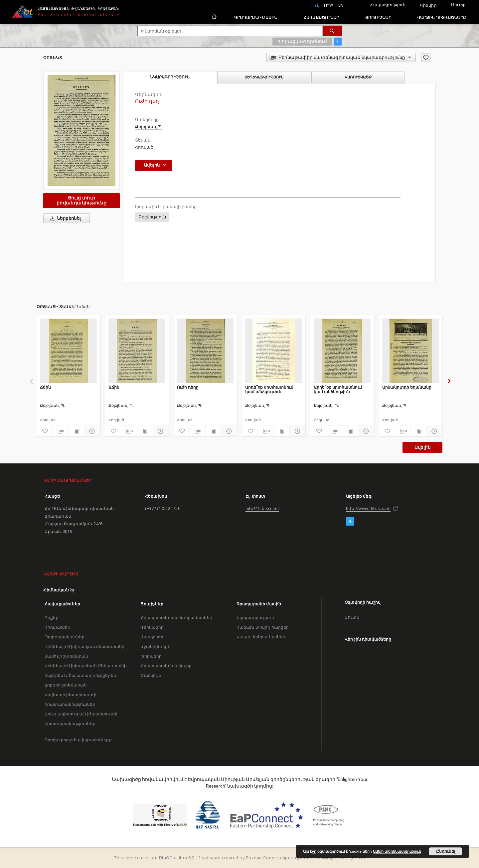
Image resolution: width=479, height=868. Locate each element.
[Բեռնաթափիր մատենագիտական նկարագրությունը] (60, 431)
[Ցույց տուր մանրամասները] (91, 431)
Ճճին (45, 387)
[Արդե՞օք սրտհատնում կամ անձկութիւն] (274, 351)
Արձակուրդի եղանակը (407, 387)
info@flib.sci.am (262, 508)
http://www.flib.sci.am (368, 508)
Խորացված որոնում (302, 41)
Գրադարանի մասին (256, 17)
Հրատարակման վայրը (166, 666)
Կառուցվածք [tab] (358, 77)
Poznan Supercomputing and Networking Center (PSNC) (305, 858)
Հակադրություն (388, 5)
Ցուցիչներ (378, 17)
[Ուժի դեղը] (205, 351)
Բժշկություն (152, 217)
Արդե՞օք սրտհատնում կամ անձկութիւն (269, 389)
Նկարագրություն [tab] (170, 77)
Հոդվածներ (57, 627)
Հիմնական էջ (59, 590)
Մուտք (458, 5)
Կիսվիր (428, 5)
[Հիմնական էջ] (214, 17)
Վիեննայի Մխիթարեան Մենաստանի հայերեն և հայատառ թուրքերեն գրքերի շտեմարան (86, 675)
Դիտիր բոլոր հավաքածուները (78, 740)
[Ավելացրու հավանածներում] (426, 58)
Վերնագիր (152, 627)
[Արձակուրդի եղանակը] (411, 351)
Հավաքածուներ (321, 17)
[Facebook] (350, 522)
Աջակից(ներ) (155, 646)
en (341, 5)
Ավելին (422, 447)
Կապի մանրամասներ (261, 637)
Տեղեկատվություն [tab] (264, 77)
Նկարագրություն (255, 618)
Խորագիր (151, 656)
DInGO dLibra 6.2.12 (180, 858)
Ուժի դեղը (188, 387)
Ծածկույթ (151, 675)
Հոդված (144, 147)
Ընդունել (446, 851)
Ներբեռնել (64, 218)
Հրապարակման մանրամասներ (176, 618)
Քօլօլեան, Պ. (149, 126)
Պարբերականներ (65, 637)
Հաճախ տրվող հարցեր (263, 627)
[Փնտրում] (332, 31)
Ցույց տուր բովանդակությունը (81, 200)
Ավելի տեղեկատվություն (397, 851)
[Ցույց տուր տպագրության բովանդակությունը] (76, 431)
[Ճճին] (68, 351)
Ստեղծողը (152, 637)
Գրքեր (52, 618)
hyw (329, 5)
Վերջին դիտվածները (442, 17)
